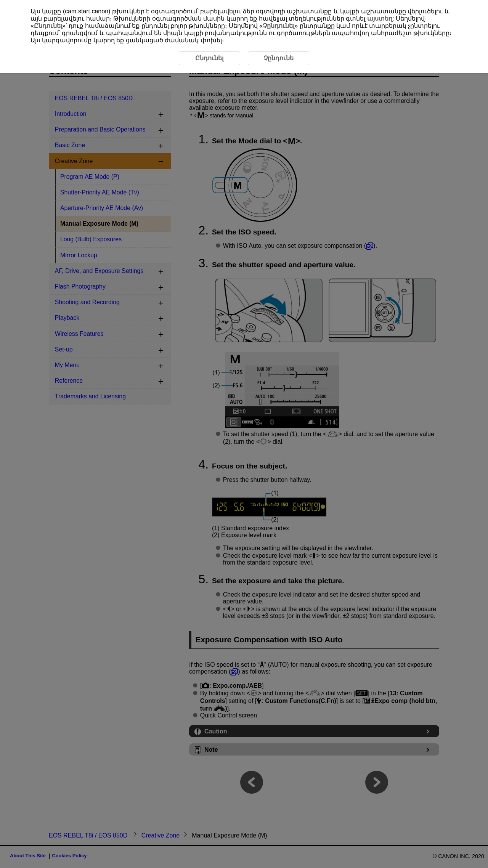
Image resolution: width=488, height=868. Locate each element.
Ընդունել (48, 26)
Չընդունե (279, 58)
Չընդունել (279, 26)
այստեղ (380, 18)
